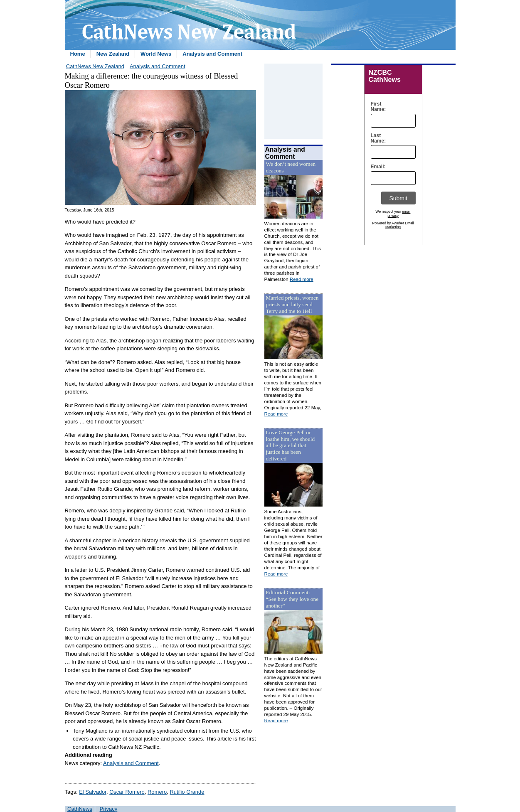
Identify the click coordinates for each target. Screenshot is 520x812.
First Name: (376, 107)
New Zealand (113, 54)
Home (78, 54)
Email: (376, 167)
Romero (157, 792)
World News (156, 54)
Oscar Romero (127, 792)
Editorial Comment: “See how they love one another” (292, 599)
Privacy (109, 809)
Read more (302, 279)
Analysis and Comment (212, 54)
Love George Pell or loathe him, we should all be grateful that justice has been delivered (291, 446)
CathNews (80, 809)
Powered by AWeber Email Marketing (393, 225)
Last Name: (376, 138)
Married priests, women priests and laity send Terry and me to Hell (292, 304)
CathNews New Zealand (95, 66)
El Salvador (93, 792)
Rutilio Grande (187, 792)
